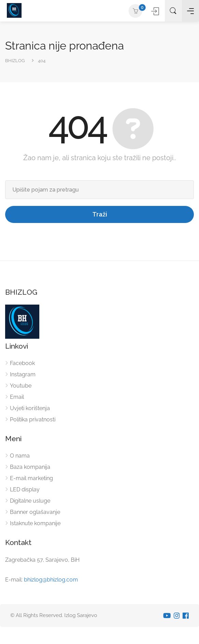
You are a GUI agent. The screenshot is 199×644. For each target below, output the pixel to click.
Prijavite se (156, 11)
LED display (25, 489)
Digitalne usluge (30, 501)
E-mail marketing (31, 478)
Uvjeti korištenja (30, 408)
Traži (100, 214)
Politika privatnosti (33, 419)
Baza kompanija (30, 467)
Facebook (22, 363)
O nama (20, 456)
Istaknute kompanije (35, 523)
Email (17, 397)
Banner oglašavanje (35, 512)
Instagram (23, 374)
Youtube (21, 386)
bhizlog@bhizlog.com (51, 580)
